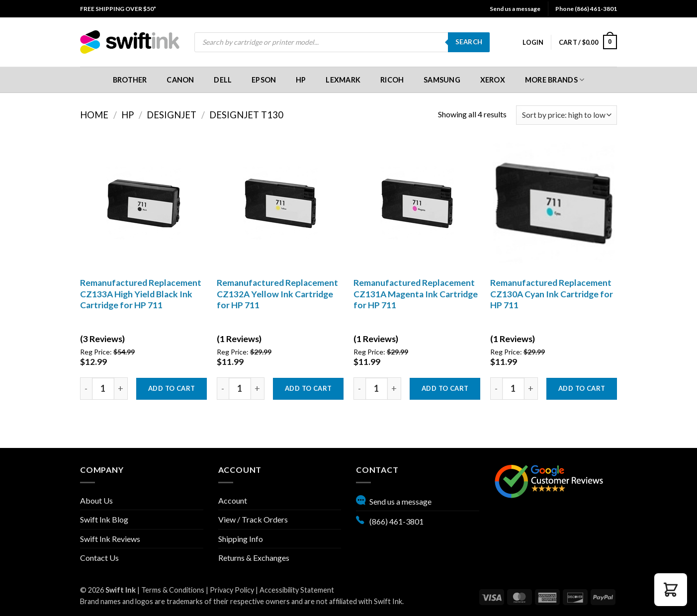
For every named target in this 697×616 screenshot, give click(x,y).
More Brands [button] (555, 80)
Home (94, 115)
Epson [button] (264, 80)
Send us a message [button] (515, 9)
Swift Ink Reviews (110, 539)
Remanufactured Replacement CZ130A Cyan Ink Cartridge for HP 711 (552, 294)
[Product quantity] (103, 389)
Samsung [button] (442, 80)
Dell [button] (223, 80)
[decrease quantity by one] (86, 389)
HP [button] (301, 80)
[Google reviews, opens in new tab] (549, 481)
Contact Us (99, 558)
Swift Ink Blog (104, 519)
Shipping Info (241, 539)
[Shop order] (566, 115)
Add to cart (172, 388)
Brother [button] (130, 80)
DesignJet (172, 115)
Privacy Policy (232, 590)
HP (128, 115)
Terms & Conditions (173, 590)
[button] (533, 42)
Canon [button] (180, 80)
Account (233, 500)
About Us (96, 500)
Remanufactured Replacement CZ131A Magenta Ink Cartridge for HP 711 (416, 294)
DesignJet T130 (246, 115)
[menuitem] (118, 9)
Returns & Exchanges (254, 558)
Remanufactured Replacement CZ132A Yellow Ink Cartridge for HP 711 (277, 294)
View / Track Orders (253, 519)
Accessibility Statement (297, 590)
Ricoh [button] (392, 80)
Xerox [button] (493, 80)
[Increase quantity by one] (121, 389)
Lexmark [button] (343, 80)
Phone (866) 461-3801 (586, 9)
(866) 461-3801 (390, 520)
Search (469, 42)
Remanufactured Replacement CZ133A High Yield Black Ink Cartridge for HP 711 (141, 294)
